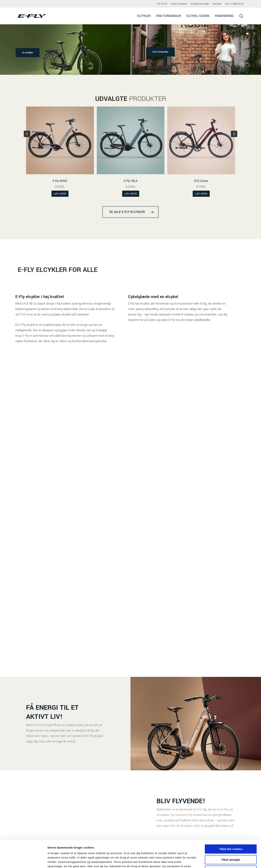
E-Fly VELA (201, 181)
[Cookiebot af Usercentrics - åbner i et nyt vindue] (23, 861)
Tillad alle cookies (231, 824)
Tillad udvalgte (231, 834)
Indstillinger (189, 861)
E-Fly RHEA (130, 181)
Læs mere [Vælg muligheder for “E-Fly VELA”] (201, 194)
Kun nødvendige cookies (231, 845)
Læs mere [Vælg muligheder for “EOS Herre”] (60, 194)
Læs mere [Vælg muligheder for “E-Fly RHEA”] (130, 194)
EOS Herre (60, 181)
